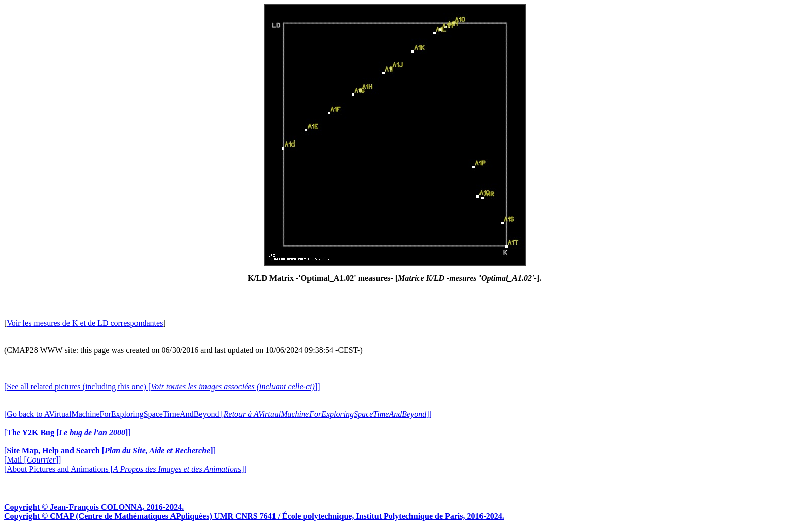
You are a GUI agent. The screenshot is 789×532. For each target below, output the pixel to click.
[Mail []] (32, 460)
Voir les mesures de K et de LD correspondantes (85, 323)
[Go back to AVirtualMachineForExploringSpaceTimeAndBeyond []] (218, 414)
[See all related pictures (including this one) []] (162, 387)
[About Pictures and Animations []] (125, 469)
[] (67, 432)
